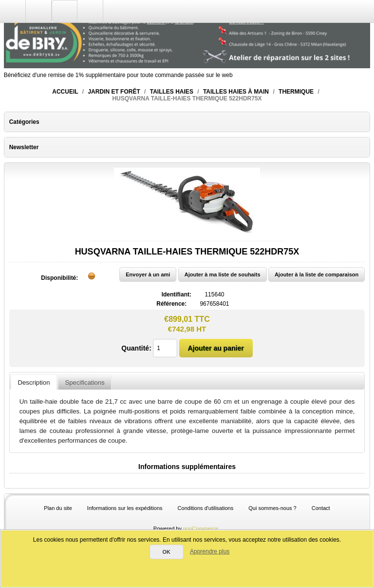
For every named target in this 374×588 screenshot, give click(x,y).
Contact (321, 508)
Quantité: (136, 348)
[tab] (34, 382)
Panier (90, 11)
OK (166, 552)
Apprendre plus (210, 551)
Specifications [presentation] (84, 382)
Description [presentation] (34, 382)
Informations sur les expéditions (125, 508)
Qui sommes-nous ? (272, 508)
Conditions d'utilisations (206, 508)
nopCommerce (201, 529)
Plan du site (58, 508)
